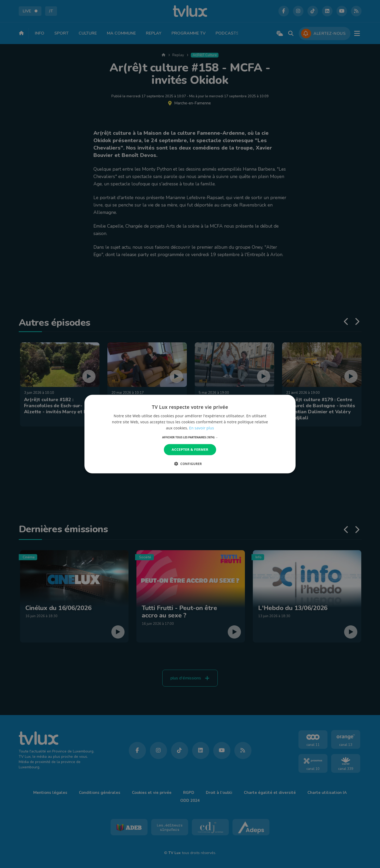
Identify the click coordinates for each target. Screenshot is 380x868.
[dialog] (190, 434)
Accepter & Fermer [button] (190, 449)
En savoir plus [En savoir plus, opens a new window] (202, 428)
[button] (190, 437)
